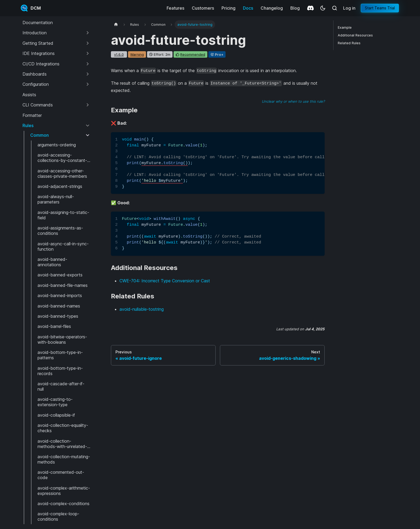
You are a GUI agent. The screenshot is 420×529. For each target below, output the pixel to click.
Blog (295, 8)
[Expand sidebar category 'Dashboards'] (88, 74)
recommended (193, 54)
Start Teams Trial (380, 8)
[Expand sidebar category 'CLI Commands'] (88, 105)
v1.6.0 (119, 54)
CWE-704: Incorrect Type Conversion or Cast (165, 281)
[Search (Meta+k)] (335, 8)
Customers (203, 8)
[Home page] (116, 25)
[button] (56, 33)
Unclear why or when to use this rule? (293, 101)
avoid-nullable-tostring (142, 309)
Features (175, 8)
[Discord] (310, 8)
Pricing (228, 8)
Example (345, 27)
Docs (248, 8)
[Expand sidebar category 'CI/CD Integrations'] (88, 64)
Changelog (272, 8)
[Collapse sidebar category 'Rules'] (88, 125)
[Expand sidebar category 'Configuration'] (88, 84)
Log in (349, 8)
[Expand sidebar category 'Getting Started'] (88, 43)
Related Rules (349, 43)
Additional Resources (355, 35)
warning (137, 54)
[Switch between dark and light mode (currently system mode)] (323, 8)
